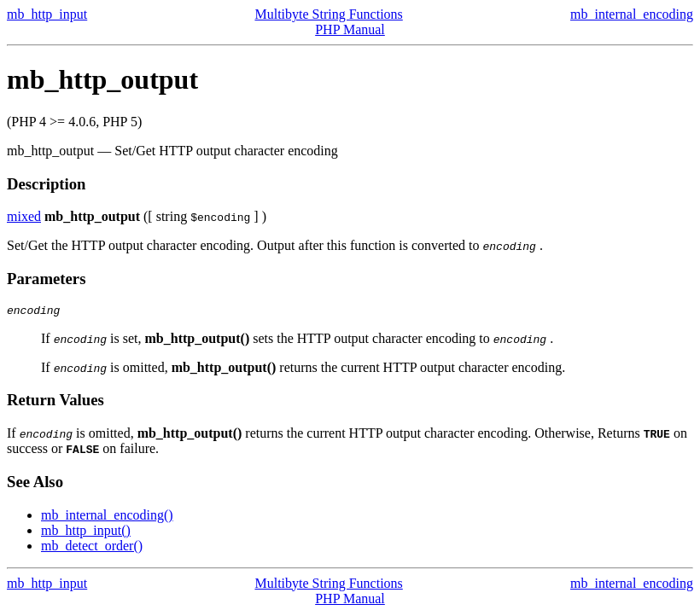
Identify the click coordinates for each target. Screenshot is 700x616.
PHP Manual (350, 29)
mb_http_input (47, 14)
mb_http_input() (86, 533)
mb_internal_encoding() (107, 517)
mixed (24, 216)
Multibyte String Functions (328, 14)
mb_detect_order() (92, 548)
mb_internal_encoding (632, 14)
